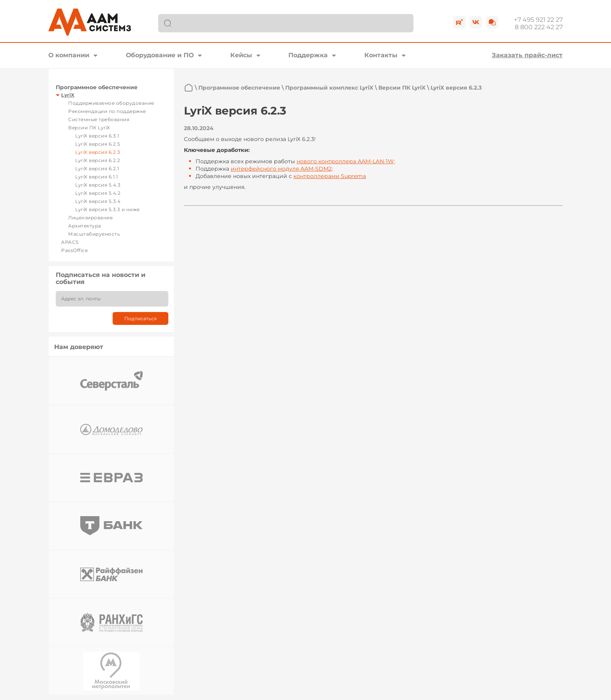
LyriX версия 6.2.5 (98, 144)
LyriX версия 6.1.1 (96, 177)
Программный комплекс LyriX (329, 88)
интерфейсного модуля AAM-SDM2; (282, 169)
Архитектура (85, 226)
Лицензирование (90, 218)
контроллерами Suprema (330, 176)
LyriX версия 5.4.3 (98, 185)
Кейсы (241, 55)
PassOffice (74, 250)
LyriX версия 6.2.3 (98, 152)
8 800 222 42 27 (539, 27)
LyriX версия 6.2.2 (98, 160)
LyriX (68, 95)
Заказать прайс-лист (527, 55)
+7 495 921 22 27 (538, 20)
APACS (70, 242)
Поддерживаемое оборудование (111, 103)
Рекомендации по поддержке (107, 111)
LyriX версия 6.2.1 (97, 168)
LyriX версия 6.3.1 (97, 136)
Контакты (381, 55)
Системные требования (99, 119)
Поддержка (308, 55)
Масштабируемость (94, 234)
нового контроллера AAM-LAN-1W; (346, 161)
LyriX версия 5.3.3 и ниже (108, 209)
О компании (69, 55)
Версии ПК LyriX (89, 128)
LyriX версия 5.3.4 (98, 201)
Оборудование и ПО (160, 55)
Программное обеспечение (97, 87)
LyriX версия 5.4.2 (98, 193)
